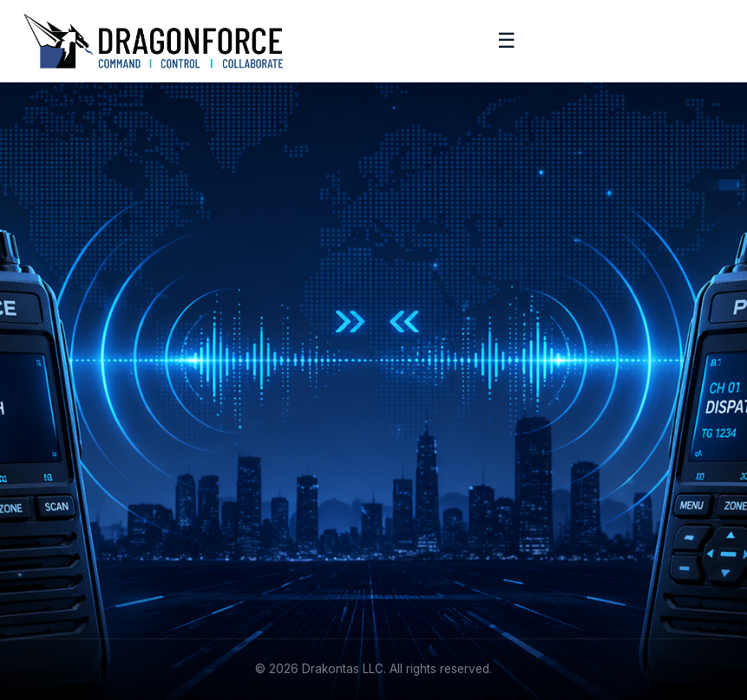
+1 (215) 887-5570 (442, 531)
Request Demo (432, 420)
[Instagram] (115, 417)
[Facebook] (76, 417)
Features (413, 393)
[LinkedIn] (36, 417)
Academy (49, 531)
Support (44, 558)
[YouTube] (155, 417)
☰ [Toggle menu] (507, 40)
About (38, 504)
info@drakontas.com (449, 504)
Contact (44, 585)
